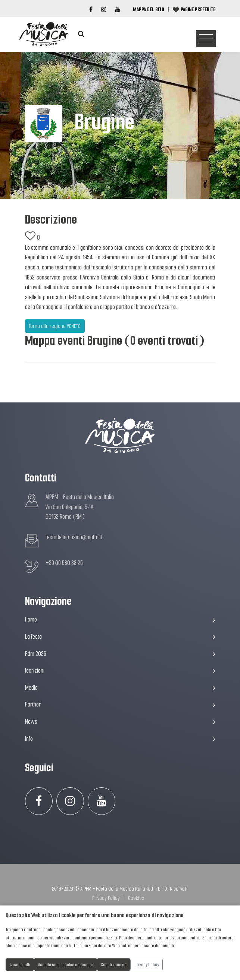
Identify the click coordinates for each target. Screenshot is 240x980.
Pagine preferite (198, 9)
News (120, 722)
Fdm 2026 (120, 654)
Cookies (136, 898)
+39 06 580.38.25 (64, 563)
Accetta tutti (20, 965)
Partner (120, 704)
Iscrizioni (120, 671)
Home (120, 619)
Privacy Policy (106, 898)
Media (120, 688)
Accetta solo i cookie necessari (66, 965)
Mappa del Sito (149, 9)
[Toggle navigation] (206, 39)
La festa (120, 637)
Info (120, 739)
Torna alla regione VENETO (55, 326)
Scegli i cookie (114, 965)
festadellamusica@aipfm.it (74, 537)
